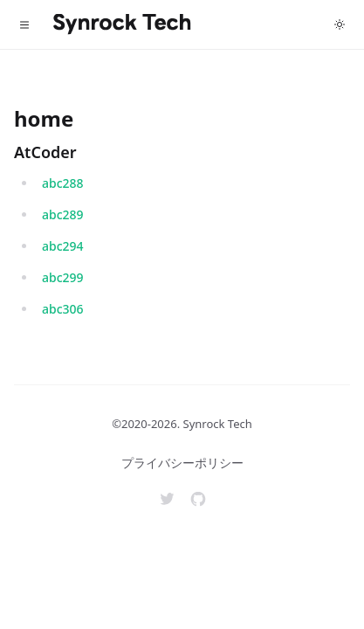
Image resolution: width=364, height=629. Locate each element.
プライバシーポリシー (182, 463)
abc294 (63, 246)
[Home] (122, 24)
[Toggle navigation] (24, 24)
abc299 (63, 277)
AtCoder (45, 152)
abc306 (63, 309)
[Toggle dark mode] (340, 24)
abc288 (63, 183)
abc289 (63, 214)
